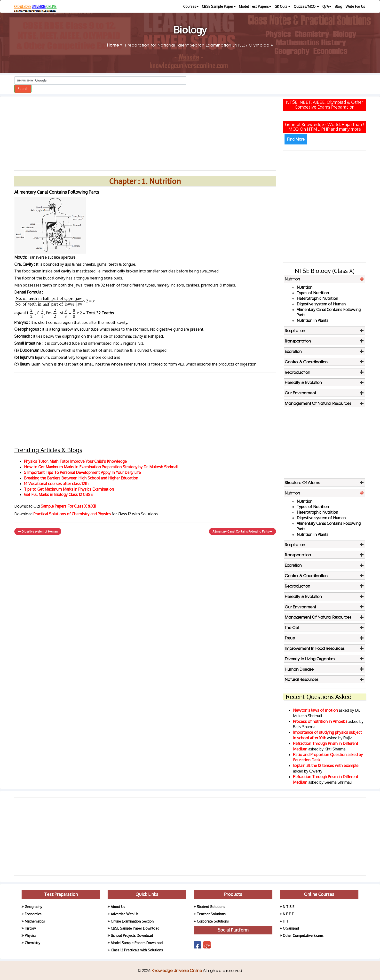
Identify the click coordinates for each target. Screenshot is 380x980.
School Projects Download (132, 936)
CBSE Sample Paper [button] (219, 6)
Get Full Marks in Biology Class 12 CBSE (58, 494)
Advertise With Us (125, 914)
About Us (118, 907)
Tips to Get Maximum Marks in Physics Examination (69, 489)
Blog (338, 6)
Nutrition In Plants (313, 320)
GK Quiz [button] (282, 6)
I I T (286, 921)
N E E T (288, 914)
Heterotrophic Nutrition (317, 298)
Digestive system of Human (38, 531)
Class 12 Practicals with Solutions (137, 950)
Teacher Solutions (211, 914)
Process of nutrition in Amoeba (321, 721)
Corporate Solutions (213, 921)
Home (115, 45)
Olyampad (291, 928)
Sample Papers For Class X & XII (68, 506)
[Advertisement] (145, 132)
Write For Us (355, 6)
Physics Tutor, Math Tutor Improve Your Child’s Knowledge (75, 461)
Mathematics (35, 921)
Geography (33, 907)
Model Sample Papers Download (137, 943)
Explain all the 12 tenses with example (326, 765)
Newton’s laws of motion (316, 710)
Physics (31, 936)
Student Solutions (211, 907)
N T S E (289, 907)
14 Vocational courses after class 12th (56, 484)
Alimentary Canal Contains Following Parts (242, 531)
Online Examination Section (132, 921)
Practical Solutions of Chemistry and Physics (73, 514)
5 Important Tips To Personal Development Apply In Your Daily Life (82, 472)
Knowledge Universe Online (177, 970)
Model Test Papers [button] (255, 6)
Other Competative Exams (303, 936)
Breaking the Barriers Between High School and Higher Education (81, 478)
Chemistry (32, 943)
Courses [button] (191, 6)
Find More (296, 139)
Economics (33, 914)
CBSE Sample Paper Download (135, 928)
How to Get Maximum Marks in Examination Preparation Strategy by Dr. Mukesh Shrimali (101, 467)
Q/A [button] (327, 6)
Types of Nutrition (313, 293)
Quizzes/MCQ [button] (306, 6)
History (30, 928)
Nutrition (305, 287)
